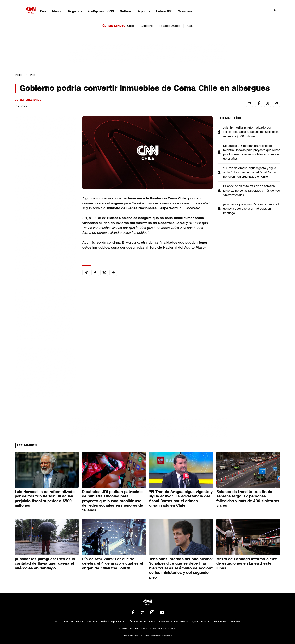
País (43, 11)
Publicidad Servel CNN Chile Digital (178, 622)
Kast (190, 26)
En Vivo (80, 622)
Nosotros (92, 622)
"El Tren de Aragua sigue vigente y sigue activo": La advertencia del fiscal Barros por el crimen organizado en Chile (250, 172)
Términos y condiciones (142, 622)
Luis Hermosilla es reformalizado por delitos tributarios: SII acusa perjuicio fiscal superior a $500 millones (251, 132)
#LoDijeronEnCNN (101, 11)
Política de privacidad (113, 622)
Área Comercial (64, 622)
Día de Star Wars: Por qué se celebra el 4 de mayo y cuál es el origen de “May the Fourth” (113, 564)
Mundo (57, 11)
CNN (24, 106)
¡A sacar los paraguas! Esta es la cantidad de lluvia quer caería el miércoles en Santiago (251, 209)
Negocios (75, 11)
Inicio (18, 75)
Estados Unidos (170, 26)
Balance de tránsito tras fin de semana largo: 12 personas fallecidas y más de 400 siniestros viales (252, 190)
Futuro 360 (164, 11)
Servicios (185, 11)
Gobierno (147, 26)
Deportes (144, 11)
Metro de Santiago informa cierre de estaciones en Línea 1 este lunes (247, 564)
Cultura (125, 11)
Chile (130, 26)
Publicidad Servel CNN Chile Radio (221, 622)
